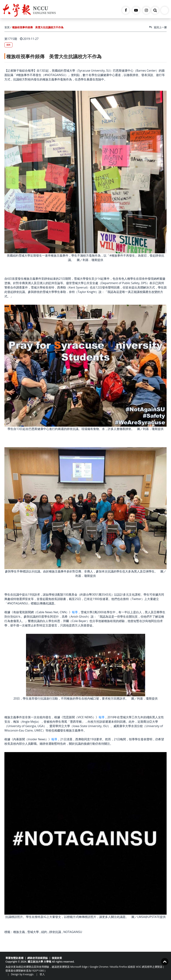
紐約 (44, 932)
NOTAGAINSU (73, 932)
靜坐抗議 (55, 932)
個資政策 (57, 958)
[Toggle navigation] (165, 10)
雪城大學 (33, 932)
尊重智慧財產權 (14, 958)
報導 (75, 612)
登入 (42, 974)
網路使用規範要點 (38, 958)
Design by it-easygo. (23, 974)
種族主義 (19, 932)
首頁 (7, 27)
